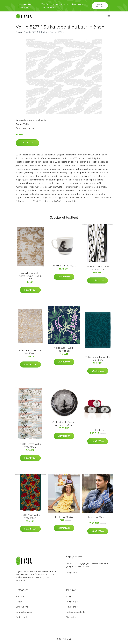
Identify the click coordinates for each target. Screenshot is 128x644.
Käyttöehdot (72, 607)
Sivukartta (71, 617)
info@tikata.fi (73, 573)
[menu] (109, 16)
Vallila (44, 120)
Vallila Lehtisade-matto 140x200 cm (30, 352)
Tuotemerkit (34, 120)
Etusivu (19, 32)
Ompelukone (22, 607)
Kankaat (20, 596)
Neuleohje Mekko (64, 517)
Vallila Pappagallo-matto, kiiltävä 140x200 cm (30, 276)
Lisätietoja (27, 143)
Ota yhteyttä (72, 602)
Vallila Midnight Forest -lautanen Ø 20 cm (64, 424)
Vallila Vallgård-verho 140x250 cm (98, 268)
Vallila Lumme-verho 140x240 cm (30, 445)
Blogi (69, 596)
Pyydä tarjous (100, 6)
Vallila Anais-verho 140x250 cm (30, 516)
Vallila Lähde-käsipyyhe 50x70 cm (98, 358)
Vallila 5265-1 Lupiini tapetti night (64, 349)
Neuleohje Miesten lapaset (98, 519)
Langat (19, 602)
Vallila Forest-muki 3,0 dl (64, 266)
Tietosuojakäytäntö (76, 612)
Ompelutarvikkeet (24, 612)
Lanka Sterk (98, 430)
